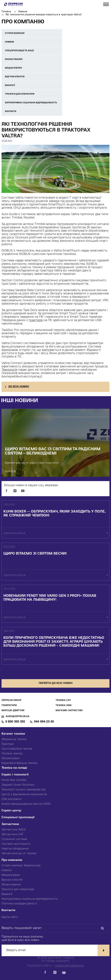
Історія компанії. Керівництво (21, 866)
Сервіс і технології (15, 775)
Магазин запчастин (69, 711)
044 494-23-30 (44, 722)
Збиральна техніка (14, 739)
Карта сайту (10, 917)
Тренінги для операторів (18, 889)
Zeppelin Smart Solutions (18, 785)
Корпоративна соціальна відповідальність (30, 899)
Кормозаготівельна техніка (19, 763)
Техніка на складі (14, 768)
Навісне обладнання (15, 849)
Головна (6, 12)
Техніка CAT (63, 700)
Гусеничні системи (14, 839)
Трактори (8, 744)
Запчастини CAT (12, 835)
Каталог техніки (13, 734)
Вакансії (7, 894)
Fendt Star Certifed (14, 780)
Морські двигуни (13, 711)
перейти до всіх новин (56, 683)
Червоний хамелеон (69, 966)
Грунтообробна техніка (17, 749)
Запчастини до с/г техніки (19, 854)
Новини (23, 12)
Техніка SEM (63, 706)
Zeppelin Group (11, 700)
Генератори (9, 706)
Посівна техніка (12, 754)
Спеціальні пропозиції (18, 818)
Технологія (9, 370)
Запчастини (10, 824)
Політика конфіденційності (19, 904)
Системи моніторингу (16, 844)
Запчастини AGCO (14, 830)
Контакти (8, 910)
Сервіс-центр (11, 811)
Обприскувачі (11, 758)
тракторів (36, 320)
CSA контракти (11, 799)
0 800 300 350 (15, 722)
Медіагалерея (11, 875)
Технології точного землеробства (23, 790)
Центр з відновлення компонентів (24, 795)
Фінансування (11, 885)
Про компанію (12, 860)
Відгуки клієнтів (12, 880)
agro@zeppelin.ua (18, 717)
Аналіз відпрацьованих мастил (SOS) (26, 804)
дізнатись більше (15, 534)
